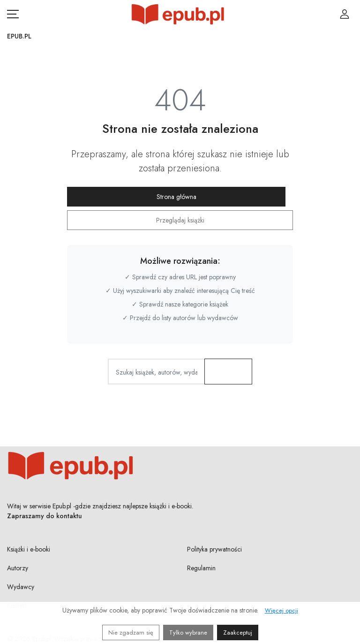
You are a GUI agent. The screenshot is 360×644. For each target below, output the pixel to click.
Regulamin (201, 568)
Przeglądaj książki (180, 220)
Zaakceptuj (238, 632)
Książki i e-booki (29, 549)
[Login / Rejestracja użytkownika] (345, 14)
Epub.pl (19, 36)
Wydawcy (21, 587)
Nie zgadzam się (131, 632)
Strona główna (176, 197)
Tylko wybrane (188, 632)
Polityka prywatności (214, 549)
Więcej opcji (281, 610)
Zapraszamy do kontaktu (45, 516)
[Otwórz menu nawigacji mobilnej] (13, 14)
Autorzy (18, 568)
